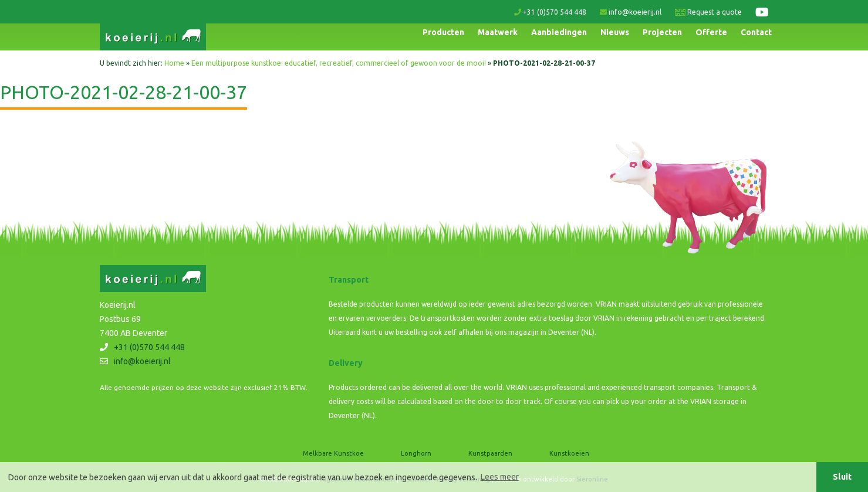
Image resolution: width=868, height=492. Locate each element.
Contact (756, 32)
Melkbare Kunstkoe (333, 453)
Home (174, 63)
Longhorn (416, 453)
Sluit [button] (842, 477)
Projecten (662, 32)
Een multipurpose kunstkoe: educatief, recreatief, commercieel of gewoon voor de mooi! (339, 63)
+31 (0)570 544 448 (550, 12)
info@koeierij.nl (631, 12)
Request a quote (708, 12)
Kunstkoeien (569, 453)
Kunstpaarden (490, 453)
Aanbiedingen (559, 32)
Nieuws (615, 32)
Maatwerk (498, 32)
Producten (443, 32)
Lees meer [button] (500, 477)
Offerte (711, 32)
